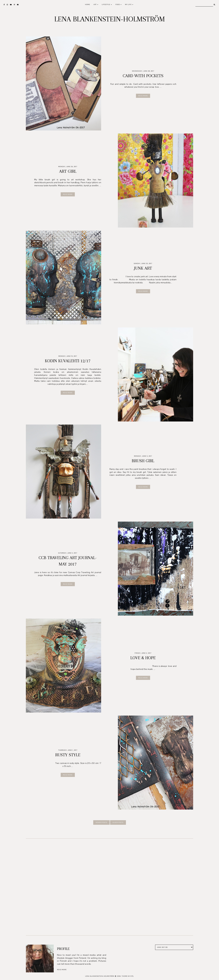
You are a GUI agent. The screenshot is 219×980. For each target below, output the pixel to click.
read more (62, 970)
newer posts (101, 822)
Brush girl (143, 461)
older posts (118, 822)
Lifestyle (106, 4)
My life (128, 4)
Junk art (143, 268)
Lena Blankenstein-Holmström (110, 19)
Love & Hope (143, 658)
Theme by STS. (128, 976)
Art (95, 4)
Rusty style (68, 755)
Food (118, 4)
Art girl (68, 171)
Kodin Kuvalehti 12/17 (68, 361)
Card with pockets (143, 76)
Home (88, 4)
